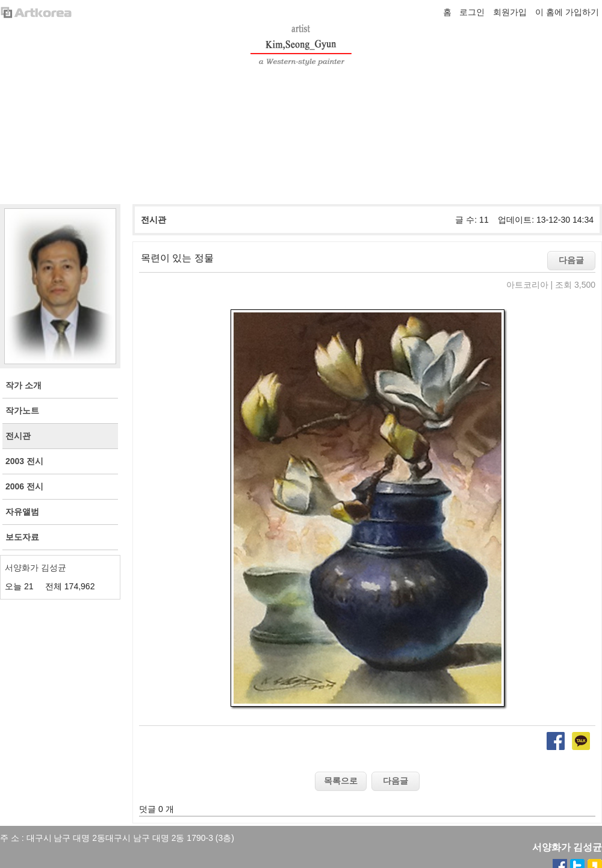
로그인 (472, 12)
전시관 (154, 220)
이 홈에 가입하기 (567, 12)
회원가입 (510, 12)
